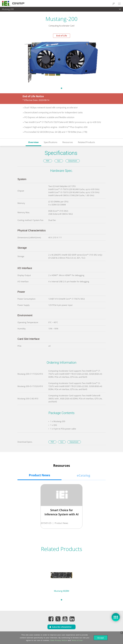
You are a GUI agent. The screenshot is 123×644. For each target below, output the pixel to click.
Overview (33, 142)
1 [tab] (61, 88)
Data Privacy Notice (59, 640)
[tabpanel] (61, 62)
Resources (68, 142)
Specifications (51, 142)
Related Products (86, 142)
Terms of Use (77, 640)
